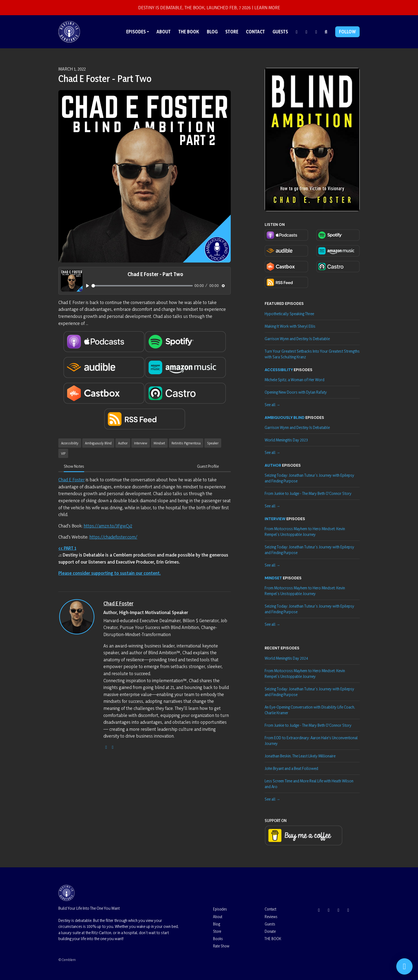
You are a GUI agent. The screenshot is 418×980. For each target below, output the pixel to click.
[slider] (142, 286)
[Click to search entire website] (326, 32)
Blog (212, 32)
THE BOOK (189, 32)
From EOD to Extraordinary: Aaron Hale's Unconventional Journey (311, 741)
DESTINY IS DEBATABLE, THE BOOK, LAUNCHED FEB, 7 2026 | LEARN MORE (209, 7)
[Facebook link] (306, 32)
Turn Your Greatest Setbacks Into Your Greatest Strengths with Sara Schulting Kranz (312, 354)
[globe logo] (106, 747)
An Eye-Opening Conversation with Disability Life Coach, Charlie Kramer (310, 710)
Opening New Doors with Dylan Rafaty (296, 392)
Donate (270, 931)
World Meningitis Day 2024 (286, 658)
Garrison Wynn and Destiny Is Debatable (297, 339)
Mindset (273, 578)
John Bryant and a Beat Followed (291, 768)
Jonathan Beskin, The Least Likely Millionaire (300, 756)
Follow (347, 32)
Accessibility (279, 370)
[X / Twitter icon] (329, 910)
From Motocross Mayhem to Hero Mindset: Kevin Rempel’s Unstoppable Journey (305, 532)
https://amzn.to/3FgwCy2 (108, 526)
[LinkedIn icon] (348, 910)
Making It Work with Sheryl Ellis (290, 326)
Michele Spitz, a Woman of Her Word (294, 380)
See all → (272, 405)
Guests (280, 32)
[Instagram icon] (319, 910)
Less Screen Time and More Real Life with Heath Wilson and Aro (309, 784)
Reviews (271, 917)
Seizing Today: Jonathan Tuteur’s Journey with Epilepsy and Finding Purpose (309, 478)
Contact (255, 32)
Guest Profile (208, 466)
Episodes (136, 32)
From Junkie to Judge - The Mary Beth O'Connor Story (308, 493)
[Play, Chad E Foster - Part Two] (88, 286)
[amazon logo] (113, 747)
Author (273, 465)
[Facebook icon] (338, 910)
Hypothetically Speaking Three (289, 314)
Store (232, 32)
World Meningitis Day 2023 (286, 440)
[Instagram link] (297, 32)
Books (218, 939)
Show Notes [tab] (74, 466)
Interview (275, 519)
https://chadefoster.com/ (113, 537)
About (164, 32)
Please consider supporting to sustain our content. (110, 573)
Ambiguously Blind (285, 418)
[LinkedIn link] (316, 32)
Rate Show (221, 946)
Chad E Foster (72, 480)
